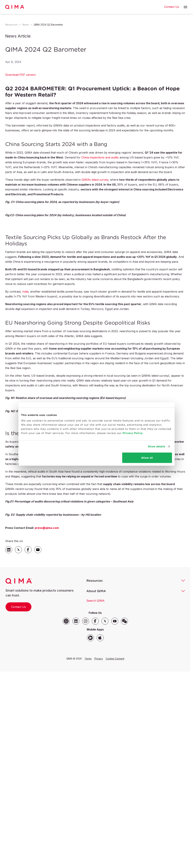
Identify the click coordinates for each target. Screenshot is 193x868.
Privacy (99, 659)
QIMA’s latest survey (95, 180)
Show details (157, 446)
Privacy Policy (133, 433)
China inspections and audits (100, 157)
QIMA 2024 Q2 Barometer (48, 25)
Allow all (147, 458)
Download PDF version (20, 75)
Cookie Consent (115, 659)
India (25, 292)
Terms (88, 659)
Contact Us (18, 607)
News (26, 25)
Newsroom (11, 25)
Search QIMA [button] (95, 601)
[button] (185, 7)
